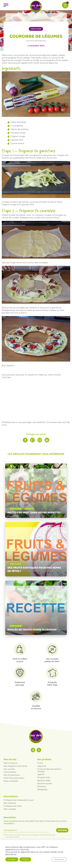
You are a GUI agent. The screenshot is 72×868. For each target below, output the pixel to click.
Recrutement (10, 803)
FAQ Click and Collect (14, 778)
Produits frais (44, 777)
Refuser (25, 859)
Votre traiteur (10, 772)
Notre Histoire (10, 763)
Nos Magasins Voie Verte (15, 766)
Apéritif (41, 774)
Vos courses (9, 769)
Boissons (42, 786)
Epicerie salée (44, 780)
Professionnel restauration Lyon (19, 800)
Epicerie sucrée (45, 783)
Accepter (12, 859)
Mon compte (10, 809)
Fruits (40, 763)
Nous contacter (11, 781)
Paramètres (59, 859)
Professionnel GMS (13, 806)
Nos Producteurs (12, 775)
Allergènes (42, 789)
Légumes (42, 766)
